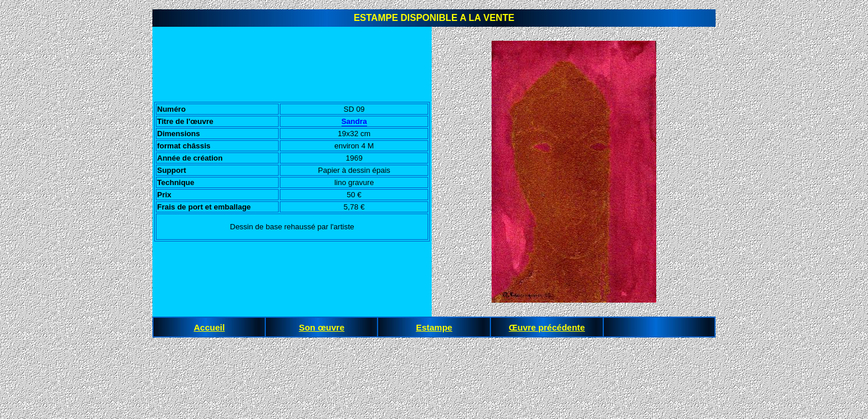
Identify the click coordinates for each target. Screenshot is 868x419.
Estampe (434, 327)
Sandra (354, 121)
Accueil (209, 327)
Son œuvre (322, 327)
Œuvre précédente (547, 327)
